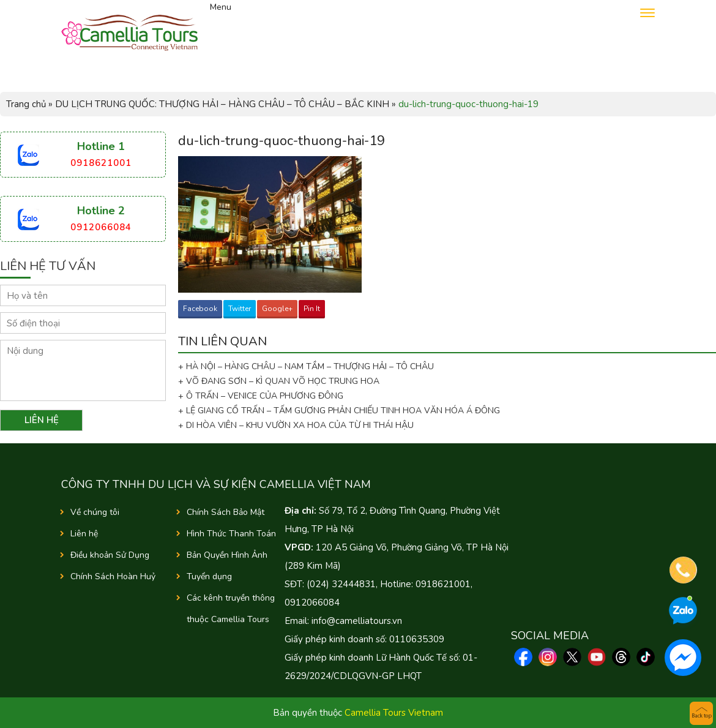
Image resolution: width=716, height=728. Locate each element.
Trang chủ (26, 104)
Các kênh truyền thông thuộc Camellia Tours (231, 609)
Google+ (277, 309)
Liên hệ (84, 534)
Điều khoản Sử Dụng (110, 555)
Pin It (312, 309)
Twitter (240, 309)
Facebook (200, 309)
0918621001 (101, 163)
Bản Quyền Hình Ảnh (227, 555)
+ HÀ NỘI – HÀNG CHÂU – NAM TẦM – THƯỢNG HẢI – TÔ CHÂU (308, 366)
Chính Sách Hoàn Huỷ (113, 576)
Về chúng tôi (95, 512)
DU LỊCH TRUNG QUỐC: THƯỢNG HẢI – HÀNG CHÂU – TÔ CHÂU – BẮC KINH (222, 104)
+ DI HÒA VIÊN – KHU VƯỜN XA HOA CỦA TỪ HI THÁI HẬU (296, 425)
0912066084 (101, 227)
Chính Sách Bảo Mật (226, 512)
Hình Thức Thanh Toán (231, 534)
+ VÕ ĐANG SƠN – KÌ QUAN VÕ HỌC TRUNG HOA (279, 381)
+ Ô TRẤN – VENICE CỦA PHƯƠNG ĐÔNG (261, 396)
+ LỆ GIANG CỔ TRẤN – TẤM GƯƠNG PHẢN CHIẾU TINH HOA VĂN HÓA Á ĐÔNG (339, 411)
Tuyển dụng (209, 576)
